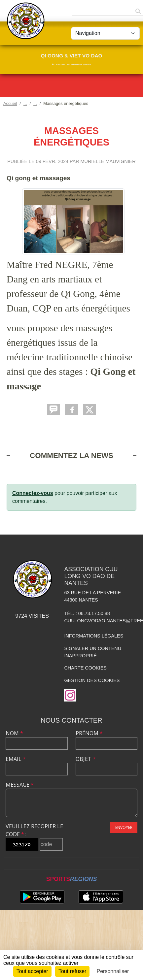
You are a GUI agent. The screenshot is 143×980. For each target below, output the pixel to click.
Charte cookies (85, 668)
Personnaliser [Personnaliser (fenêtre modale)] (113, 971)
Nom (14, 733)
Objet (86, 759)
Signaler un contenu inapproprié (93, 652)
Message (20, 785)
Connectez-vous (33, 493)
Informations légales (94, 636)
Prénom (89, 733)
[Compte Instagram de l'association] (70, 695)
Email (16, 759)
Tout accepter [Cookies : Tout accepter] (32, 971)
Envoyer (124, 827)
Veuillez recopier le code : (34, 830)
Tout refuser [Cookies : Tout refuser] (72, 971)
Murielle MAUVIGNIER (108, 161)
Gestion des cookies (92, 680)
